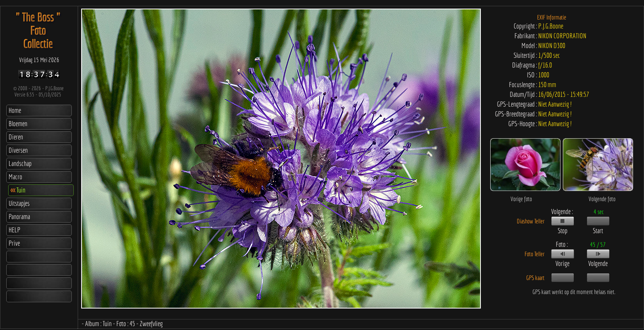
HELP (14, 230)
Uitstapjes (19, 203)
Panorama (19, 217)
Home (15, 110)
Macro (15, 177)
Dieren (16, 137)
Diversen (18, 150)
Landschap (20, 163)
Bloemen (18, 124)
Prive (14, 243)
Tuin (18, 190)
